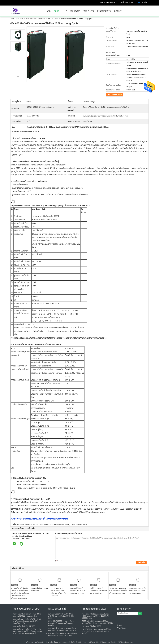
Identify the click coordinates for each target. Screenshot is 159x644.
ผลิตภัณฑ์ (20, 19)
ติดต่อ (108, 94)
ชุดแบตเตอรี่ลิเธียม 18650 (95, 609)
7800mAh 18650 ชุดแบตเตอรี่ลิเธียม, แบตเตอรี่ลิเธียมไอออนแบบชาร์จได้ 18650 (97, 622)
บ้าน (49, 11)
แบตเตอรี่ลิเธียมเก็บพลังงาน (36, 19)
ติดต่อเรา (118, 11)
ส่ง (140, 613)
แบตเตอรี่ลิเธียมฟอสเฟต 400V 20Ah (40, 590)
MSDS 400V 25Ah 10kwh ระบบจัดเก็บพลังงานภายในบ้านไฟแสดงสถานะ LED (58, 592)
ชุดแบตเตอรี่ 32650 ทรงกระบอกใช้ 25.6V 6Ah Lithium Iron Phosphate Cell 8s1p (63, 629)
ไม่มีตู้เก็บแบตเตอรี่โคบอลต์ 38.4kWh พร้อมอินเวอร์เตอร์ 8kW (99, 591)
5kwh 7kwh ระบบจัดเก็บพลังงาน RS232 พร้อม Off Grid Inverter (138, 591)
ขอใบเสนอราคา (127, 2)
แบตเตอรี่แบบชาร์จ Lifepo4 (27, 609)
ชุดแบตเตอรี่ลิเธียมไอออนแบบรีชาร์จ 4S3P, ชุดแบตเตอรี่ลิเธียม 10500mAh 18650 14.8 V (96, 616)
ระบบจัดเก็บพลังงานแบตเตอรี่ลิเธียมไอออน (54, 525)
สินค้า (56, 11)
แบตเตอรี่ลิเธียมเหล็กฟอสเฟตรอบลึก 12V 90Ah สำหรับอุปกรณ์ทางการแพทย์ (62, 634)
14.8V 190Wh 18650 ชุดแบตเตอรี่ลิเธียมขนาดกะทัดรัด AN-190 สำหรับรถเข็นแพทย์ (97, 631)
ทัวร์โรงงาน (89, 11)
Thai (145, 2)
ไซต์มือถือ (121, 628)
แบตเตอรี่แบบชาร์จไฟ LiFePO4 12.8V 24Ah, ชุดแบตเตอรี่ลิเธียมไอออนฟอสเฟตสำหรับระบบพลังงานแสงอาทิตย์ (28, 631)
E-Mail (120, 625)
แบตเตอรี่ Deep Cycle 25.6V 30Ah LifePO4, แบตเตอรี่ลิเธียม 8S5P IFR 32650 (61, 616)
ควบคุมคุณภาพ (104, 11)
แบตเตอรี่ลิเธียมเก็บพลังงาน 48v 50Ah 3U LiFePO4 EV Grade (78, 591)
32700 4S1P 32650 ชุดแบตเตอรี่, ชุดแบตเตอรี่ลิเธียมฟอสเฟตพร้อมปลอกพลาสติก (61, 623)
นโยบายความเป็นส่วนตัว (35, 642)
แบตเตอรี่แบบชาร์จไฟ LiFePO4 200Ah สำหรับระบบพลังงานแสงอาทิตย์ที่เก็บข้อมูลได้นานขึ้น (27, 621)
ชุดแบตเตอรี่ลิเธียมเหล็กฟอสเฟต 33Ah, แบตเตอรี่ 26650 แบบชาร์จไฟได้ (27, 615)
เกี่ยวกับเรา (75, 11)
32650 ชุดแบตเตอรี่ (57, 609)
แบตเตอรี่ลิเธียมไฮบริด (79, 525)
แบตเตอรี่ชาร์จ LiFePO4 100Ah (25, 626)
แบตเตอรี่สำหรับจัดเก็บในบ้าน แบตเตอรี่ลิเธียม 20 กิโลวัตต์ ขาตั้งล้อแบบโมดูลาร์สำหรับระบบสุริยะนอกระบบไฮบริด (20, 593)
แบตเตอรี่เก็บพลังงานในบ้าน (27, 525)
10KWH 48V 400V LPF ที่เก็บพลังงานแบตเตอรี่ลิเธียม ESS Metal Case (118, 591)
